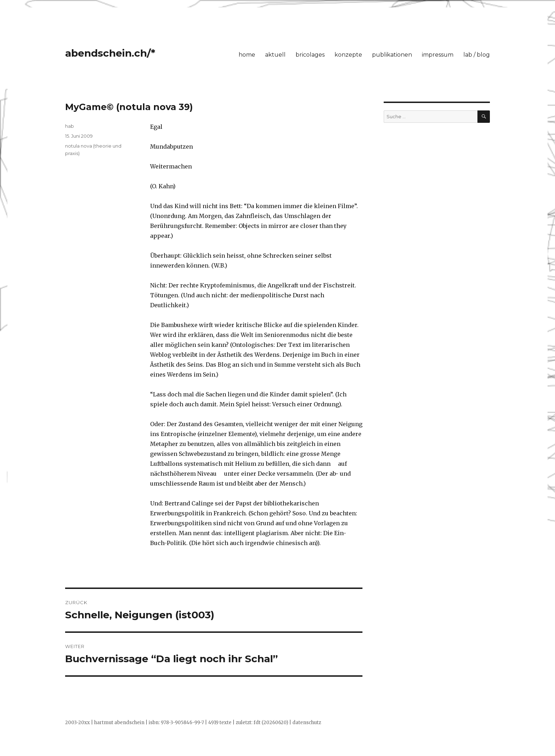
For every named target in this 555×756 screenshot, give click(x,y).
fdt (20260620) (271, 723)
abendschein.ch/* (110, 53)
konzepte (348, 55)
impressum (438, 55)
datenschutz (307, 723)
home (247, 55)
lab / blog (477, 55)
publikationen (392, 55)
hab (70, 126)
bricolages (310, 55)
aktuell (275, 55)
